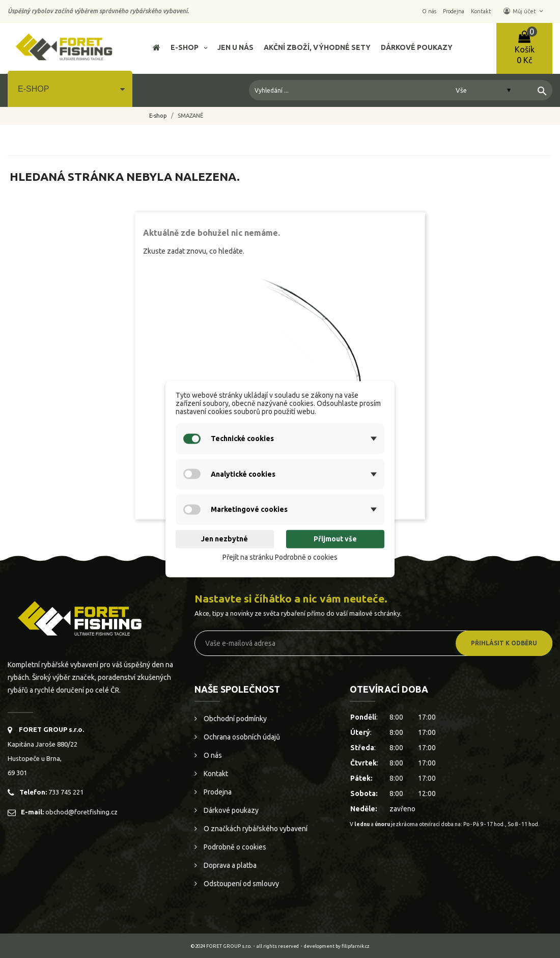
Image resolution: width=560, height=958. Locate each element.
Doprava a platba (229, 865)
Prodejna (217, 792)
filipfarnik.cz (356, 946)
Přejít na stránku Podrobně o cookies (280, 558)
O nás (212, 755)
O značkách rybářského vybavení (255, 829)
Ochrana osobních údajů (241, 737)
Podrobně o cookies (234, 847)
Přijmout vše (335, 539)
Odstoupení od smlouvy (241, 884)
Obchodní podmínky (234, 719)
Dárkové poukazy (230, 810)
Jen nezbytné (225, 539)
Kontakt (215, 774)
